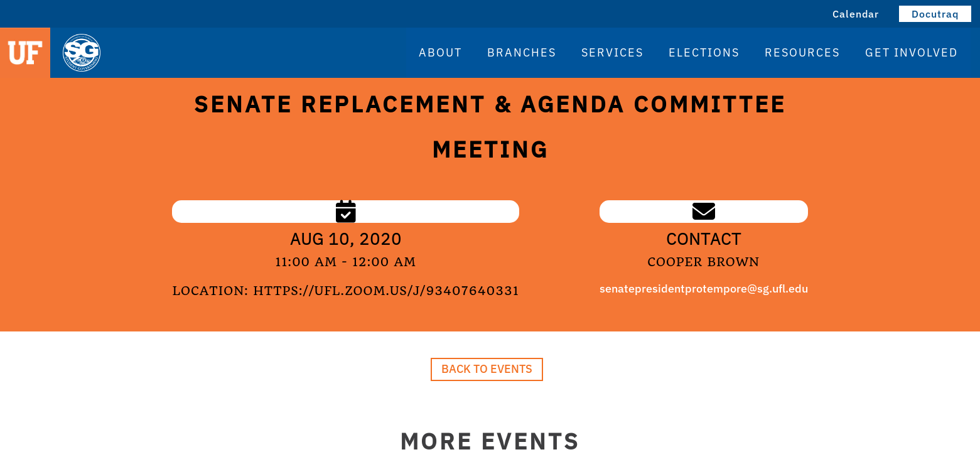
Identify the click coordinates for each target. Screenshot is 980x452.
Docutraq (935, 14)
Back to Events (487, 369)
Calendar (856, 14)
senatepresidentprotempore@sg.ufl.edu (704, 288)
